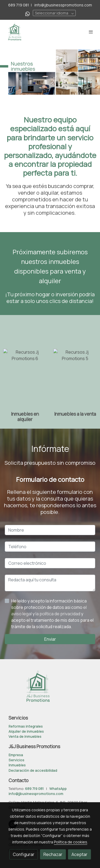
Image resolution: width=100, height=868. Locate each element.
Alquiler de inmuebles (26, 731)
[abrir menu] (91, 32)
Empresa (16, 755)
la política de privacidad (58, 614)
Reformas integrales (26, 726)
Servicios (16, 760)
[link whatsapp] (28, 14)
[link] (15, 32)
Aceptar (79, 854)
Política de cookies (71, 842)
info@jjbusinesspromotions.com (63, 5)
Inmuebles (17, 765)
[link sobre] (50, 690)
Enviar (50, 639)
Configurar (24, 854)
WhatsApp (58, 789)
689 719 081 (19, 5)
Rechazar (53, 854)
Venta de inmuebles (25, 736)
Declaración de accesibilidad (33, 770)
